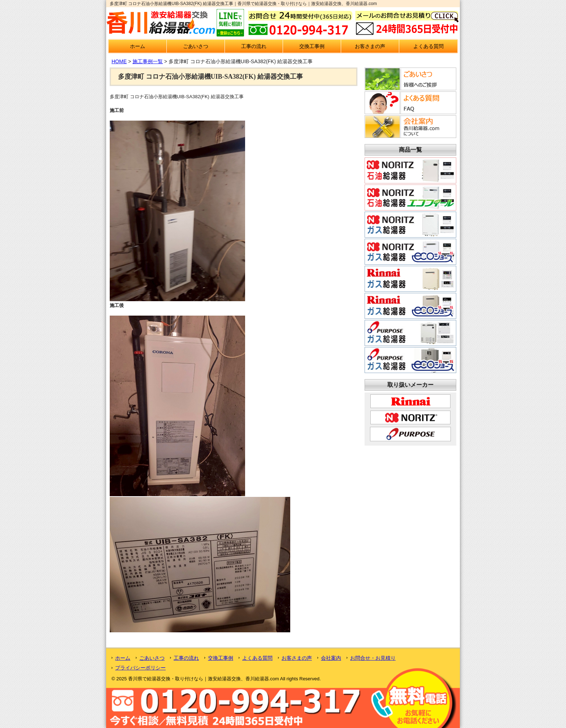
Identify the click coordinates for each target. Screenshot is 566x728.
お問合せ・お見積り (373, 658)
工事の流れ (254, 46)
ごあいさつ (196, 46)
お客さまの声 (370, 46)
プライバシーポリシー (140, 668)
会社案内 (331, 658)
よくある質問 (428, 46)
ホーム (138, 46)
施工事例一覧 (148, 61)
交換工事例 (312, 46)
